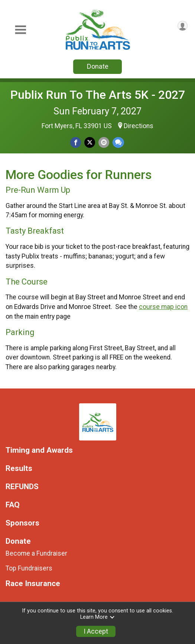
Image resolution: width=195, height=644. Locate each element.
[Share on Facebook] (76, 142)
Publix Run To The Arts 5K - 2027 (98, 95)
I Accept (96, 631)
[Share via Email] (104, 142)
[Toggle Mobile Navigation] (20, 30)
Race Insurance (33, 584)
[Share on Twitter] (90, 142)
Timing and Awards (39, 450)
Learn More (98, 617)
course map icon (163, 307)
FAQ (13, 505)
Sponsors (22, 523)
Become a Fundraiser (36, 553)
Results (19, 469)
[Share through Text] (118, 142)
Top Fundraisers (29, 568)
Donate (98, 66)
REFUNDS (22, 487)
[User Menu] (183, 26)
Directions (139, 126)
